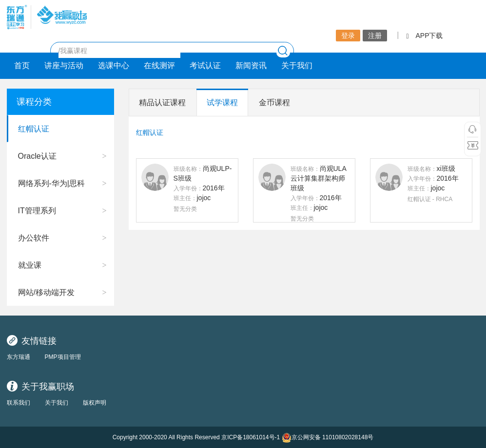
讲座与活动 (64, 65)
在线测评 (159, 65)
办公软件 (34, 238)
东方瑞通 (19, 357)
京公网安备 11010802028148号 (328, 438)
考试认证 (205, 65)
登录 (348, 36)
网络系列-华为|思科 (51, 183)
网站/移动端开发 (46, 292)
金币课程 (274, 103)
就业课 (30, 265)
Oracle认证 (37, 156)
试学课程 (222, 103)
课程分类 (34, 102)
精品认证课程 (162, 103)
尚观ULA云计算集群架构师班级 (319, 178)
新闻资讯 (251, 65)
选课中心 (114, 65)
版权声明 (95, 403)
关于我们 (297, 65)
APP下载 (424, 36)
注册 (375, 36)
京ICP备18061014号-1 (251, 437)
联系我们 (19, 403)
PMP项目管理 (63, 357)
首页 (22, 65)
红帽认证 (34, 129)
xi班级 (446, 168)
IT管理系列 (37, 211)
